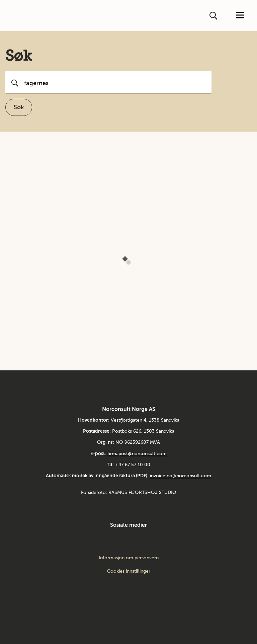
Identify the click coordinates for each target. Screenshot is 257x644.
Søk (19, 107)
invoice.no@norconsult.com (181, 476)
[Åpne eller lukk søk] (214, 16)
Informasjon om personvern (129, 558)
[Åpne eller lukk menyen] (240, 16)
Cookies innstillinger (129, 571)
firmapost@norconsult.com (137, 454)
